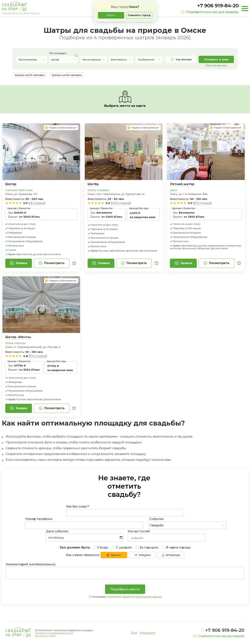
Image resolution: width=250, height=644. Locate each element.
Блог (134, 633)
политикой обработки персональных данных (135, 597)
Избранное (147, 633)
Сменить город (139, 15)
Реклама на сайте (45, 636)
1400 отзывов (121, 203)
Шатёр (93, 184)
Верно (111, 15)
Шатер (11, 184)
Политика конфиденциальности (54, 633)
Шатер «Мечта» (18, 337)
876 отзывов (202, 203)
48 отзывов (37, 203)
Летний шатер (182, 184)
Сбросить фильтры (216, 65)
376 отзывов (38, 356)
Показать (216, 60)
